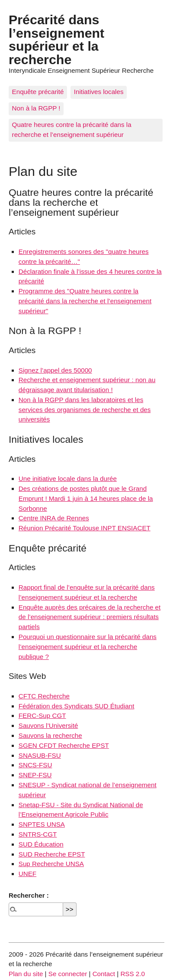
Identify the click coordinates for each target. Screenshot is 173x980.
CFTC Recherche (44, 696)
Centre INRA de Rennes (54, 518)
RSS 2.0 (133, 974)
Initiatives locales (99, 92)
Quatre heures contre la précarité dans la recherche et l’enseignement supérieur (72, 130)
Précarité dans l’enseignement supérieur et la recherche (56, 39)
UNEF (27, 874)
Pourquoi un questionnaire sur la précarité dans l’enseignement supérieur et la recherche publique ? (88, 647)
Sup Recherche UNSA (51, 864)
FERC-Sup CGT (42, 716)
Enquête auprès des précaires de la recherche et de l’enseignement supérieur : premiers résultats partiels (90, 617)
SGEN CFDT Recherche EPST (64, 745)
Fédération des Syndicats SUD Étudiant (77, 706)
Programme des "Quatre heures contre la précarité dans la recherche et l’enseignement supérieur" (85, 301)
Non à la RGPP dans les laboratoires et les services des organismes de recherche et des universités (85, 410)
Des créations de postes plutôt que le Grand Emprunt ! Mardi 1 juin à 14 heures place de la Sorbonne (86, 498)
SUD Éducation (41, 844)
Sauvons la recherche (50, 735)
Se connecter (68, 974)
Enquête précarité (38, 92)
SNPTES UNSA (42, 824)
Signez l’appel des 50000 (55, 370)
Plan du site (26, 974)
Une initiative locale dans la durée (68, 479)
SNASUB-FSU (40, 755)
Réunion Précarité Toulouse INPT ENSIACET (85, 528)
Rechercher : (29, 895)
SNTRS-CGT (38, 834)
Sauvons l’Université (48, 725)
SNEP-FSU (35, 775)
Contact (104, 974)
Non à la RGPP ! (36, 108)
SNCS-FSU (35, 765)
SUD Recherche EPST (52, 854)
